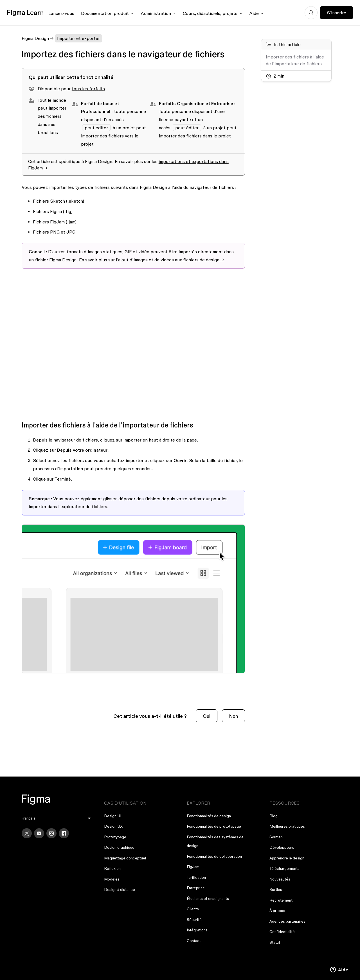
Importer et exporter (78, 38)
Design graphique (119, 847)
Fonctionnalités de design (209, 816)
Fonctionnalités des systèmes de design (215, 841)
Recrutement (281, 900)
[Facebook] (64, 833)
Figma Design (35, 38)
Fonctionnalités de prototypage (214, 826)
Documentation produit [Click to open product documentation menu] (105, 13)
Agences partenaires (287, 921)
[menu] (56, 818)
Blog (274, 816)
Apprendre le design (287, 858)
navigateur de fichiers (76, 440)
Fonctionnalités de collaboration (214, 856)
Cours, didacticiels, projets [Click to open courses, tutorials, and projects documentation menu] (210, 13)
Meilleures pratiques (287, 826)
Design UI (113, 816)
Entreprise (196, 888)
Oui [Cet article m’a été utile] (207, 716)
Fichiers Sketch (49, 201)
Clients (193, 909)
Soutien (276, 837)
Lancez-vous (61, 13)
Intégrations (197, 930)
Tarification (196, 877)
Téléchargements (284, 868)
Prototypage (115, 837)
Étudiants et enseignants (208, 898)
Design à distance (120, 890)
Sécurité (194, 920)
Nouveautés (280, 879)
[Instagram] (51, 833)
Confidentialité (282, 932)
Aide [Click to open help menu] (254, 13)
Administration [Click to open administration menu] (156, 13)
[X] (27, 833)
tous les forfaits (88, 89)
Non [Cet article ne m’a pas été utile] (233, 716)
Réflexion (112, 868)
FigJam (193, 867)
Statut (275, 942)
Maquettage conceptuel (125, 858)
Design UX (113, 826)
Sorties (276, 890)
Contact (194, 941)
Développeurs (282, 847)
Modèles (112, 879)
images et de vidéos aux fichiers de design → (179, 260)
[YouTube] (39, 833)
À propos (277, 911)
